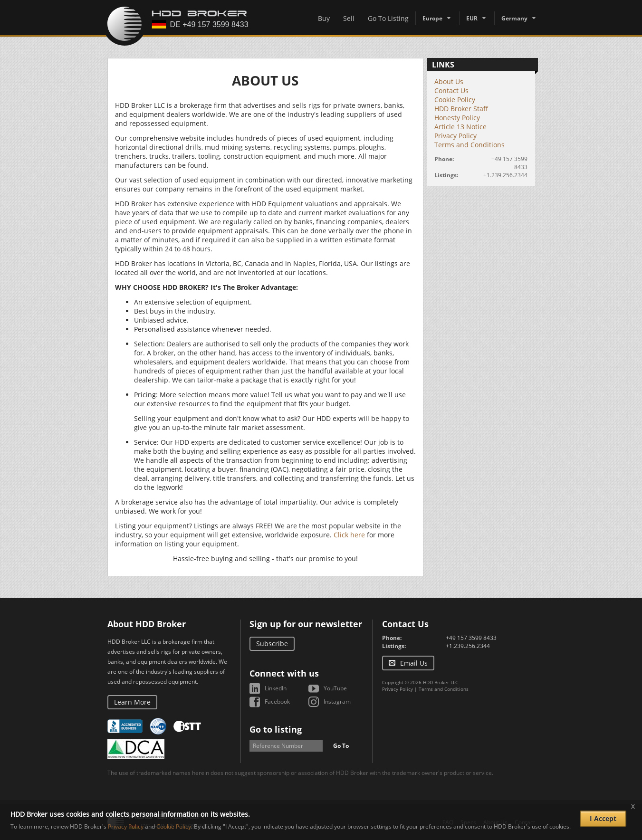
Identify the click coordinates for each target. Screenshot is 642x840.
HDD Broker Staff (461, 109)
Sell (349, 18)
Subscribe (272, 644)
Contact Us (451, 91)
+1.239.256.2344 (505, 175)
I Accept (603, 818)
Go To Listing (388, 18)
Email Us (414, 663)
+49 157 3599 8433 (471, 638)
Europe (432, 18)
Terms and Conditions (470, 145)
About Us (449, 81)
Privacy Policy (455, 136)
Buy (324, 18)
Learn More (132, 702)
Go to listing (276, 729)
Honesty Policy (457, 118)
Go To (341, 746)
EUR (472, 18)
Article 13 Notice (460, 127)
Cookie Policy (455, 100)
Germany (514, 18)
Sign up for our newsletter (306, 624)
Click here (349, 535)
